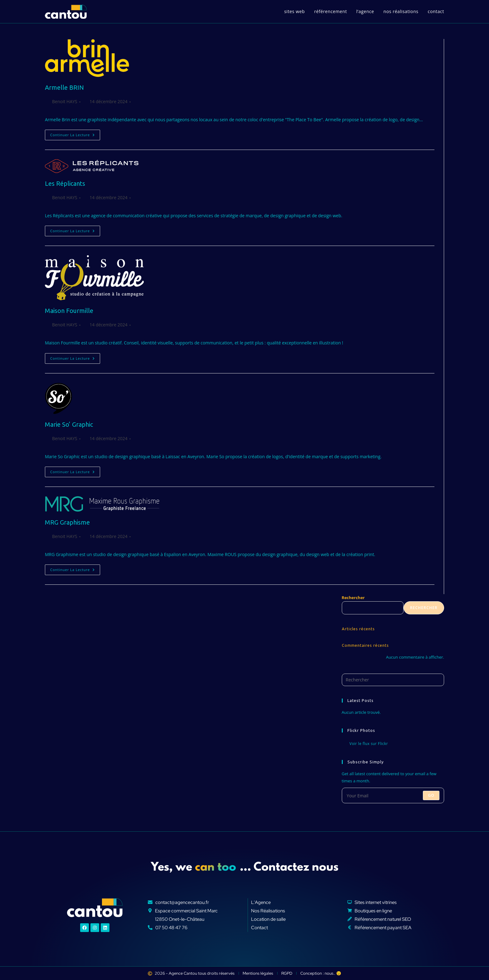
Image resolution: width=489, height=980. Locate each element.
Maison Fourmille (69, 311)
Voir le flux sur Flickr (369, 744)
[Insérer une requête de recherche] (393, 680)
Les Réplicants (65, 183)
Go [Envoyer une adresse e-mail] (431, 795)
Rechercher (353, 598)
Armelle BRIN (64, 87)
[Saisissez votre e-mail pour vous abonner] (393, 795)
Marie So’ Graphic (69, 424)
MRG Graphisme (67, 522)
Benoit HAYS (65, 101)
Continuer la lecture (75, 133)
